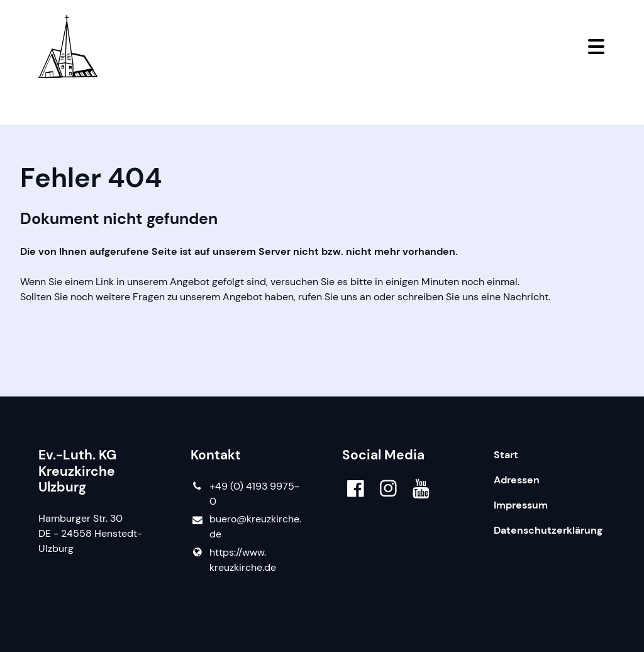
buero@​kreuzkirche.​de (246, 527)
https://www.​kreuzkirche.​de (233, 560)
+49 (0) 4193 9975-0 (245, 494)
